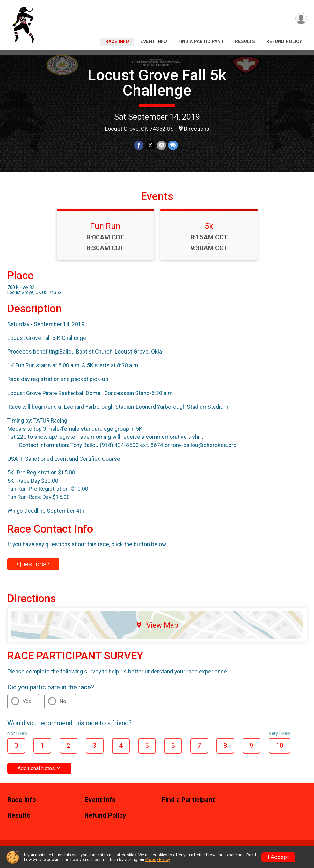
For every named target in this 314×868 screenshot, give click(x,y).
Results (245, 42)
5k (209, 226)
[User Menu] (301, 19)
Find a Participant (201, 42)
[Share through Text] (173, 145)
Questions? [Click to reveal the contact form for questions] (33, 564)
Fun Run (105, 226)
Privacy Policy (157, 860)
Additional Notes (39, 768)
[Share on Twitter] (150, 145)
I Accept (278, 857)
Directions (197, 129)
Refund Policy (284, 42)
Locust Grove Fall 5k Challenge (157, 83)
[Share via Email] (161, 145)
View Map (157, 625)
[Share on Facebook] (139, 145)
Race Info (117, 42)
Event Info (154, 42)
